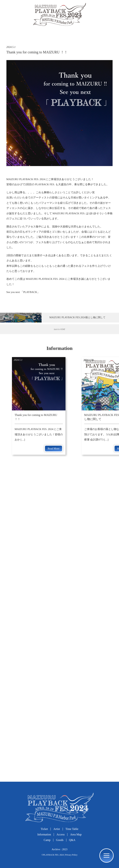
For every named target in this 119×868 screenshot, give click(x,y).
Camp (47, 840)
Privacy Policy (71, 855)
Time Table (72, 829)
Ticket (44, 829)
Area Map (76, 834)
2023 (65, 849)
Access (61, 834)
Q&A (72, 840)
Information (44, 834)
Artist (57, 829)
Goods (60, 840)
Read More (54, 449)
